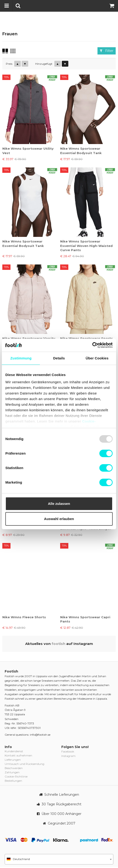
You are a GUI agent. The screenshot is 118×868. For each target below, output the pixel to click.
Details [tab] (59, 358)
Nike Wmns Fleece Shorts (24, 617)
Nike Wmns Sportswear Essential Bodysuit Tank (81, 151)
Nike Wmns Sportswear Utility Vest (28, 151)
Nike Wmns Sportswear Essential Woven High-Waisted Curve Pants (86, 246)
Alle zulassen (59, 504)
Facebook (68, 751)
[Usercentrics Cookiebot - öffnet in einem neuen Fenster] (92, 345)
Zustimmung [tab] (21, 358)
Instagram (68, 756)
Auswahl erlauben (59, 519)
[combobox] (59, 859)
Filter (107, 51)
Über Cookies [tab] (97, 358)
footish (58, 644)
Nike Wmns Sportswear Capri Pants (85, 619)
